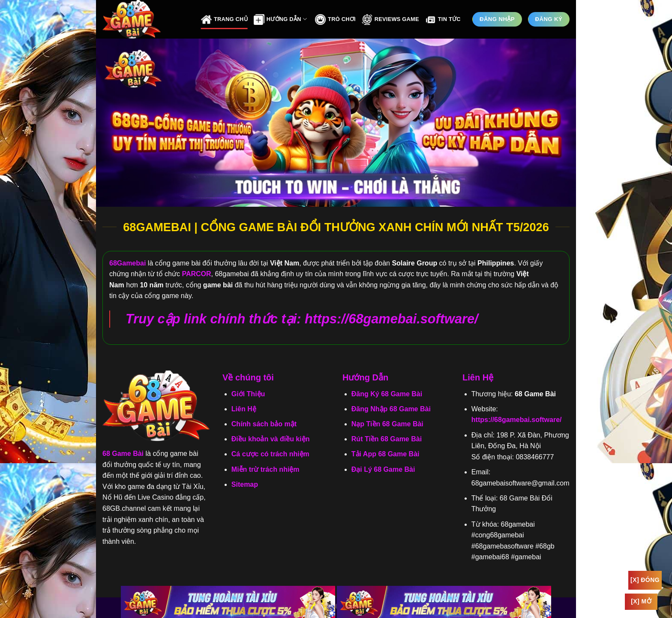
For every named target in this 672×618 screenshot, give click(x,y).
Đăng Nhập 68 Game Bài (391, 409)
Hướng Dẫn (280, 20)
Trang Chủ (224, 20)
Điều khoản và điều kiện (271, 439)
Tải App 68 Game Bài (385, 454)
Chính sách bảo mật (264, 424)
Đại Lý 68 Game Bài (383, 469)
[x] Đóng (645, 580)
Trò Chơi (335, 20)
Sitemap (245, 484)
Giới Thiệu (248, 394)
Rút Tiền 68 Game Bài (387, 439)
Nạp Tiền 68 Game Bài (387, 424)
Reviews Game (390, 20)
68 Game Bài (123, 454)
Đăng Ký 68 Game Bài (387, 394)
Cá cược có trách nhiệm (270, 454)
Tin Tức (443, 20)
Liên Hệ (244, 409)
